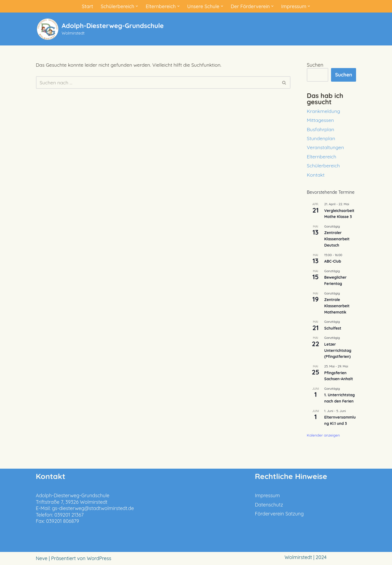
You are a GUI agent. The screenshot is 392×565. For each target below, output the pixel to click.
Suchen (315, 65)
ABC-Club (333, 261)
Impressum (267, 496)
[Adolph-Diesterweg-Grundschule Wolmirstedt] (100, 29)
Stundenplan (321, 138)
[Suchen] (157, 83)
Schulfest (333, 328)
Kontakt (316, 175)
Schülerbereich (323, 166)
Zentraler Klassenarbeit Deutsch (337, 239)
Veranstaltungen (325, 147)
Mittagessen (320, 120)
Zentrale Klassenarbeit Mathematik (337, 306)
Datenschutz (269, 505)
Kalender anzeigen (323, 435)
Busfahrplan (321, 129)
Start (87, 6)
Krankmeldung (324, 111)
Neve (42, 559)
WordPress (99, 559)
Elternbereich (322, 157)
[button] (137, 6)
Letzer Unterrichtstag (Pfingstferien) (338, 350)
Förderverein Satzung (279, 514)
